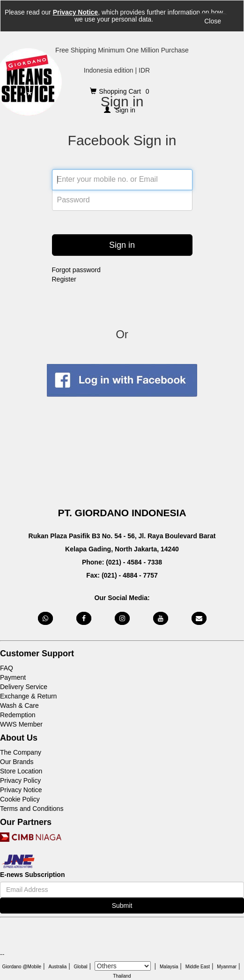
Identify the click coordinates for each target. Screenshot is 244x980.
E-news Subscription (32, 875)
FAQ (7, 668)
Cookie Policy (20, 799)
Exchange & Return (28, 696)
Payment (13, 677)
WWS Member (21, 724)
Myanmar (227, 967)
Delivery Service (24, 687)
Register (64, 279)
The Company (21, 752)
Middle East (198, 967)
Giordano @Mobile (22, 967)
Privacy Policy (20, 780)
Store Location (21, 771)
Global (81, 967)
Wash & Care (19, 705)
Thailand (122, 976)
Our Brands (17, 762)
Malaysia (169, 967)
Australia (57, 967)
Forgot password (76, 270)
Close (213, 21)
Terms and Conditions (32, 809)
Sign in (122, 245)
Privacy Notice (76, 12)
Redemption (18, 715)
